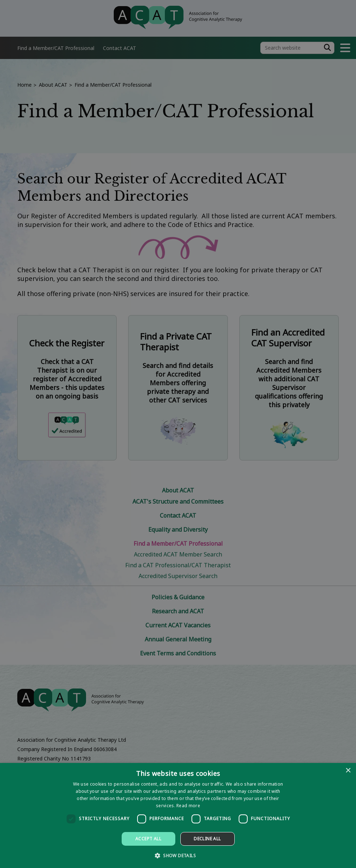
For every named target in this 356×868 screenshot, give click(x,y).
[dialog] (178, 815)
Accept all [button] (148, 839)
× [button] (348, 771)
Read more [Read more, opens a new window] (188, 806)
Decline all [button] (207, 839)
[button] (178, 855)
